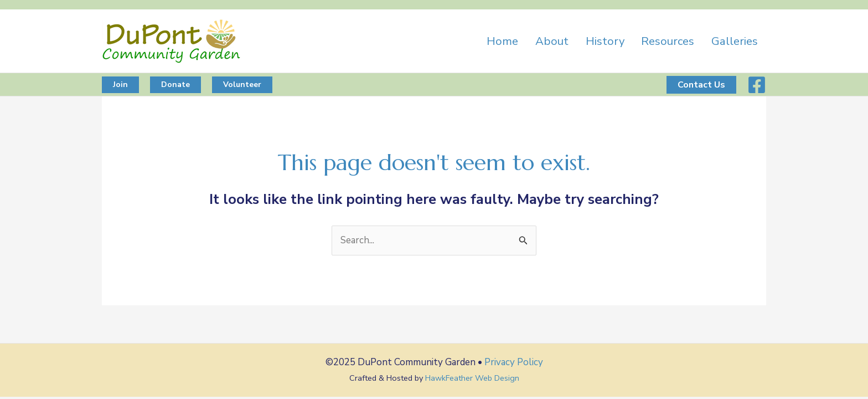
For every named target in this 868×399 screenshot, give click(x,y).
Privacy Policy (514, 362)
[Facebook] (757, 85)
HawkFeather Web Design (472, 378)
